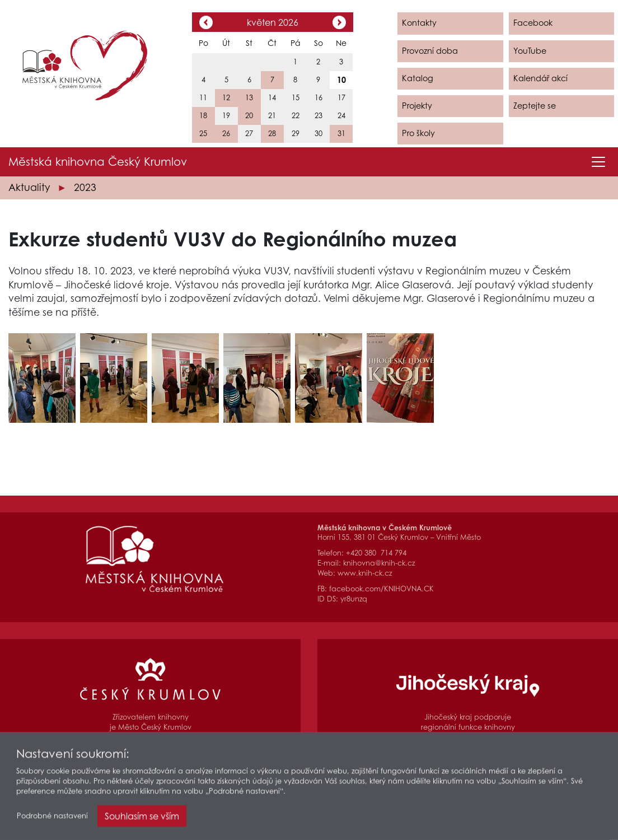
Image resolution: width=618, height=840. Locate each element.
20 (249, 116)
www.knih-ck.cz (365, 573)
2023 (85, 187)
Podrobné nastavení (52, 818)
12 (226, 98)
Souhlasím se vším (142, 819)
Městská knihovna (98, 162)
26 (226, 134)
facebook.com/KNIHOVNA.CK (381, 589)
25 (203, 134)
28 (272, 134)
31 (341, 134)
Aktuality (29, 187)
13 (249, 98)
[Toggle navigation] (598, 162)
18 (203, 116)
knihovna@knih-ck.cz (379, 563)
